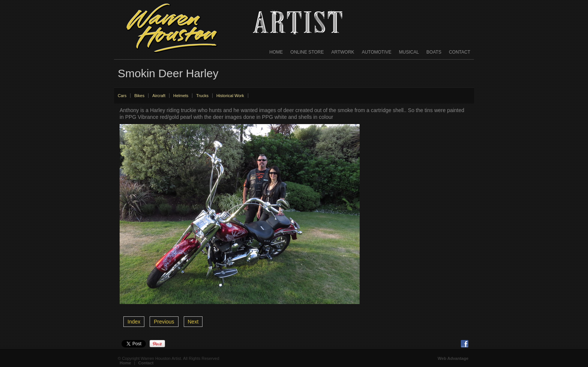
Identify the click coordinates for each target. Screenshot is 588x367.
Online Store (307, 52)
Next (193, 322)
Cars (122, 96)
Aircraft (159, 96)
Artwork (343, 52)
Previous (164, 322)
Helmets (181, 96)
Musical (409, 52)
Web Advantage (453, 358)
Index (134, 322)
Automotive (377, 52)
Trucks (202, 96)
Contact (460, 52)
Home (276, 52)
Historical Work (230, 96)
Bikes (139, 96)
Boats (434, 52)
